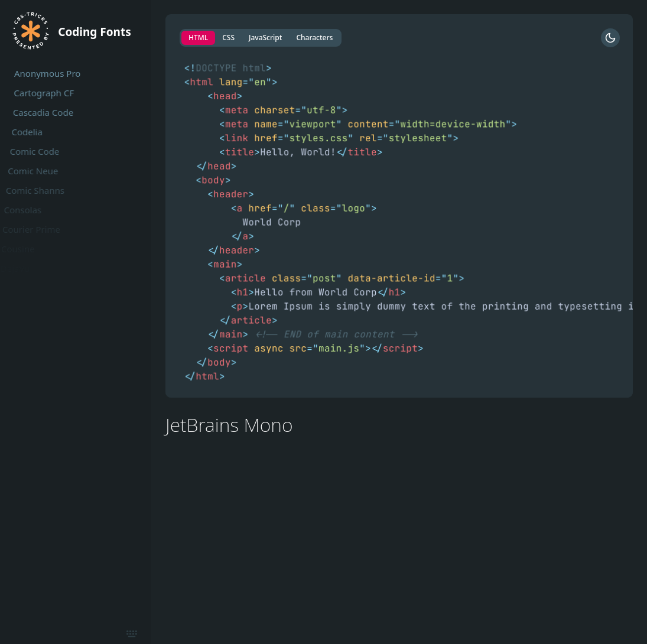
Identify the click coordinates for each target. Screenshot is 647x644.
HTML (198, 38)
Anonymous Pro (46, 73)
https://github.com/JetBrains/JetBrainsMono (257, 473)
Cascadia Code (38, 112)
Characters (314, 38)
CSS (228, 38)
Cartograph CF (40, 93)
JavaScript (265, 38)
